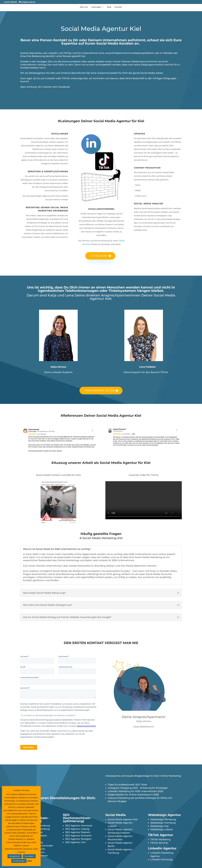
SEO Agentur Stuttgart (78, 839)
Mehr (29, 861)
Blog (109, 7)
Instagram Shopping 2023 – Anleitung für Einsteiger (138, 788)
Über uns (84, 7)
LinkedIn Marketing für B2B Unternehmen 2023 (135, 791)
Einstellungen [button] (19, 861)
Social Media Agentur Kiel (123, 819)
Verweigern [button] (29, 856)
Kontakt (118, 7)
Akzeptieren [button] (15, 856)
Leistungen (96, 7)
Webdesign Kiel (159, 826)
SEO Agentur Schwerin (78, 836)
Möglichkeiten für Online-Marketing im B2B (133, 795)
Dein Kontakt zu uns (100, 391)
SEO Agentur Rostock (78, 832)
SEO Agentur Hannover (79, 826)
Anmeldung (99, 256)
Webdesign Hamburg (163, 823)
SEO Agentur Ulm (75, 842)
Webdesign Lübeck (162, 829)
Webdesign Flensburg (163, 819)
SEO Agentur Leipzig (77, 829)
